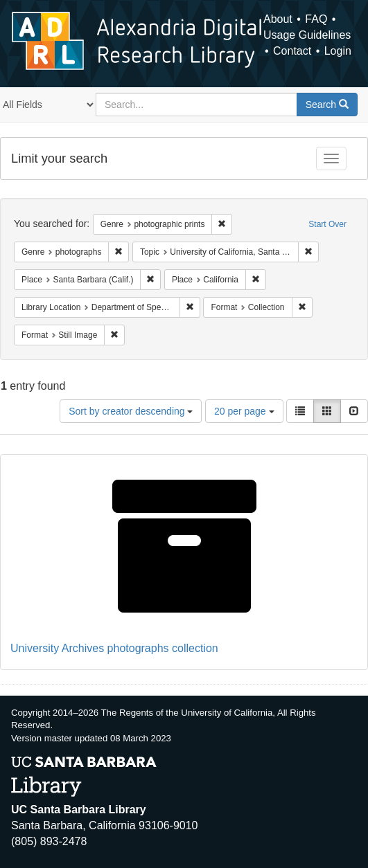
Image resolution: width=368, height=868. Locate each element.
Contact (292, 51)
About (278, 19)
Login (338, 51)
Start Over (327, 224)
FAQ (316, 19)
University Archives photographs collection (114, 648)
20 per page (244, 411)
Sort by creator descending (131, 411)
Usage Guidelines (307, 35)
